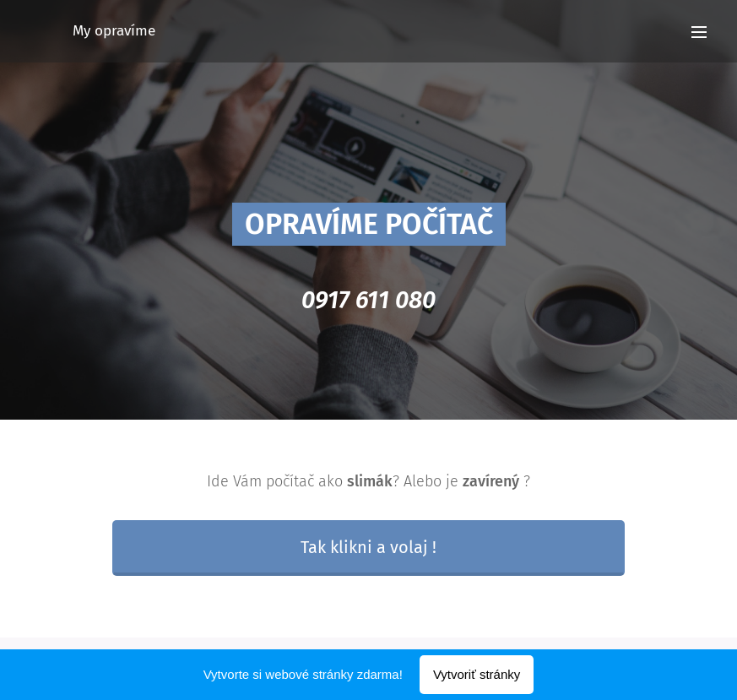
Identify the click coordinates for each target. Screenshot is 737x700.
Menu (699, 32)
